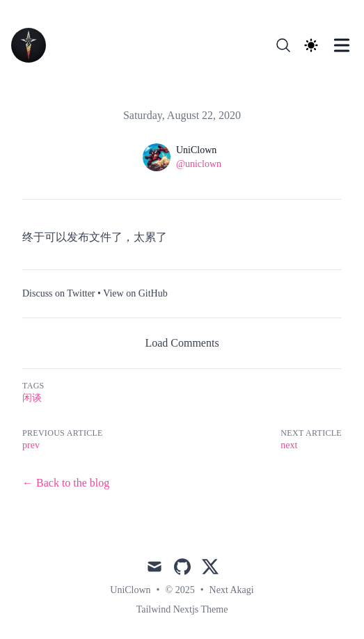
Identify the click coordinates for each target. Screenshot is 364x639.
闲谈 (32, 398)
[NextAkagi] (33, 45)
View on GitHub (135, 293)
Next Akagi (232, 590)
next (289, 445)
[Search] (283, 45)
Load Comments (182, 343)
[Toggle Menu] (342, 45)
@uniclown (199, 164)
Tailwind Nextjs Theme (182, 609)
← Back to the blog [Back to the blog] (66, 483)
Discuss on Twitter (59, 293)
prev (31, 445)
